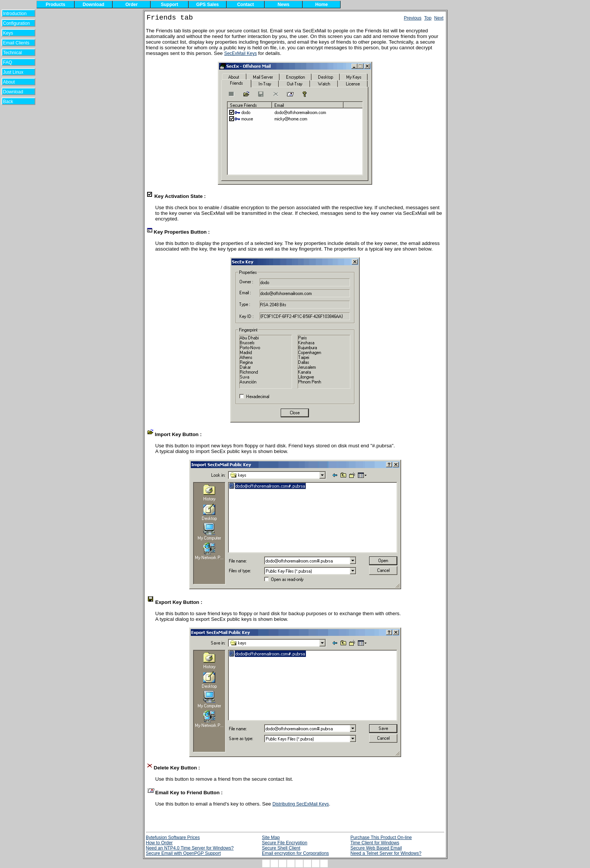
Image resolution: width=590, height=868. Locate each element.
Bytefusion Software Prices (173, 838)
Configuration (16, 23)
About (13, 82)
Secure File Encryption (285, 843)
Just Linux (14, 72)
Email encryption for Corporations (295, 853)
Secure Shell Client (281, 848)
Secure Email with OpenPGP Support (183, 853)
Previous (413, 18)
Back (13, 102)
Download (16, 92)
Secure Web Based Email (376, 848)
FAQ (13, 62)
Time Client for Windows (375, 843)
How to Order (159, 843)
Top (428, 18)
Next (439, 18)
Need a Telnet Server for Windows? (386, 853)
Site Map (271, 838)
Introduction (15, 14)
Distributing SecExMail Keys (301, 804)
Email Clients (16, 43)
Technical (14, 53)
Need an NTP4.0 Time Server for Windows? (190, 848)
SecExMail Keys (241, 53)
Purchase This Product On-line (381, 838)
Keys (13, 33)
